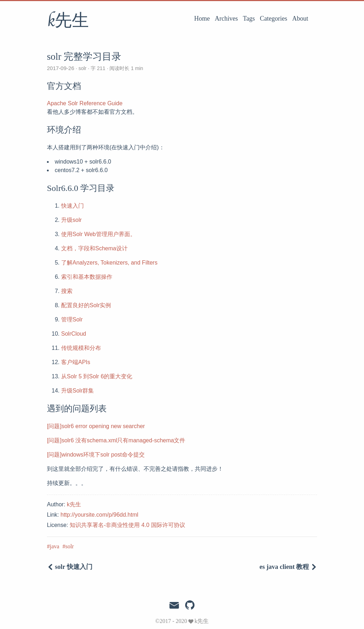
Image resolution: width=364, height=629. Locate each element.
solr (83, 68)
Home (202, 18)
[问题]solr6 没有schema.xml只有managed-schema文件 (116, 440)
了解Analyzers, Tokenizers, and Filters (109, 263)
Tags (249, 18)
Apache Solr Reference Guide (85, 103)
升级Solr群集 (77, 391)
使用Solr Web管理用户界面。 (98, 234)
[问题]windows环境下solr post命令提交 (96, 455)
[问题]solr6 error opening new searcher (96, 426)
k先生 (68, 21)
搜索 (67, 291)
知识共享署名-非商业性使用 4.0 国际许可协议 (127, 525)
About (300, 18)
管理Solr (72, 319)
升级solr (71, 220)
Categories (274, 18)
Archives (226, 18)
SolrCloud (74, 334)
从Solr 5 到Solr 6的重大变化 (97, 376)
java (55, 546)
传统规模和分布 (81, 348)
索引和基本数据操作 (87, 277)
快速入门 (73, 206)
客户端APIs (76, 362)
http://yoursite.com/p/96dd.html (99, 515)
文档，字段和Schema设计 (94, 248)
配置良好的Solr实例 (86, 305)
